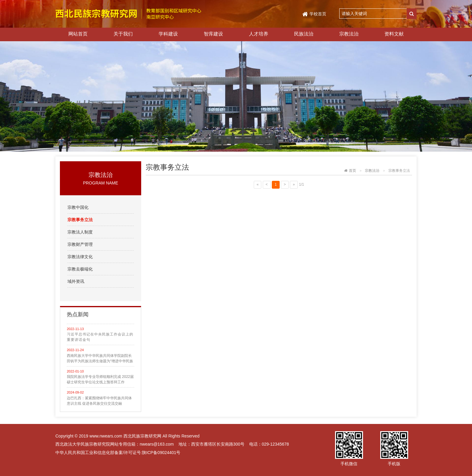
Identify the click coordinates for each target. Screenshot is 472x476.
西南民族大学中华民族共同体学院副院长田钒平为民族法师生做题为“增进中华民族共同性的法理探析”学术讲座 (100, 359)
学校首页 (318, 14)
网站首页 (78, 34)
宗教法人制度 (80, 232)
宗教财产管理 (80, 244)
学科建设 (168, 34)
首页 (352, 171)
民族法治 (304, 34)
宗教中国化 (78, 207)
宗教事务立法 (80, 220)
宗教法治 (349, 34)
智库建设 (213, 34)
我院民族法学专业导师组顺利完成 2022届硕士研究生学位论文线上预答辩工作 (100, 379)
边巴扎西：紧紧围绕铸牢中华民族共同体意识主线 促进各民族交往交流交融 (99, 401)
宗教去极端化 (80, 269)
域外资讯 (76, 281)
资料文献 (394, 34)
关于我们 (123, 34)
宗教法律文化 (80, 257)
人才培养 (259, 34)
